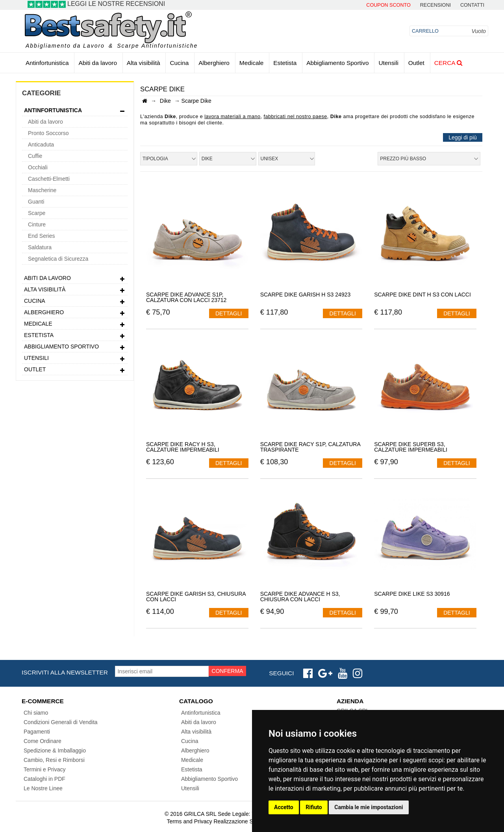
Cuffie (35, 156)
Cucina (179, 63)
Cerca (448, 63)
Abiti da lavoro (98, 63)
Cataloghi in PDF (44, 779)
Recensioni (435, 5)
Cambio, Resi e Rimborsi (54, 760)
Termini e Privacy (45, 769)
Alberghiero (214, 63)
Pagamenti (37, 732)
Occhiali (38, 167)
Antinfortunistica (47, 63)
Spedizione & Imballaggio (55, 750)
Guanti (36, 202)
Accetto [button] (284, 807)
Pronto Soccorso (48, 133)
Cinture (37, 224)
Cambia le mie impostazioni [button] (369, 807)
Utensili (388, 63)
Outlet (416, 63)
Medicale (252, 63)
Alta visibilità (144, 63)
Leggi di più (463, 137)
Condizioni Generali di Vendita (61, 722)
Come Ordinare (43, 741)
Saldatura (40, 247)
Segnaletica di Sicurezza (58, 259)
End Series (41, 236)
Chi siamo (36, 713)
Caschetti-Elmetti (49, 179)
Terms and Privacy (189, 821)
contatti (472, 5)
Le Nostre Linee (43, 788)
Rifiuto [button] (314, 807)
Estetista (285, 63)
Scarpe (37, 213)
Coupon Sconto (388, 5)
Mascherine (42, 190)
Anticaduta (41, 145)
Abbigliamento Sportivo (337, 63)
